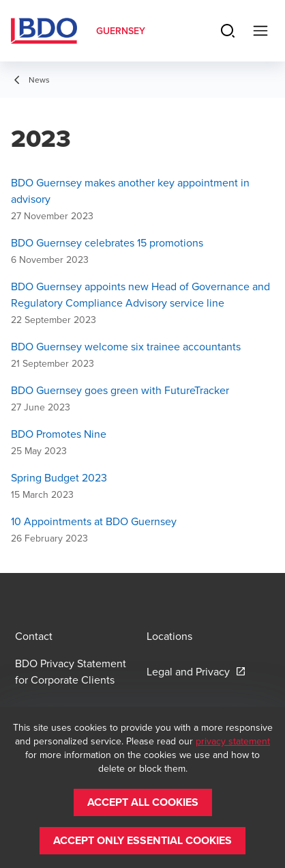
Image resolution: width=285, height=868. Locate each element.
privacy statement (233, 741)
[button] (143, 802)
